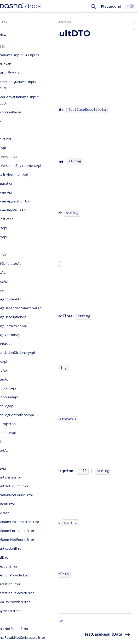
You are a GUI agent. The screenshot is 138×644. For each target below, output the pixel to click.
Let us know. (52, 620)
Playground (111, 6)
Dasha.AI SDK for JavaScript (33, 22)
